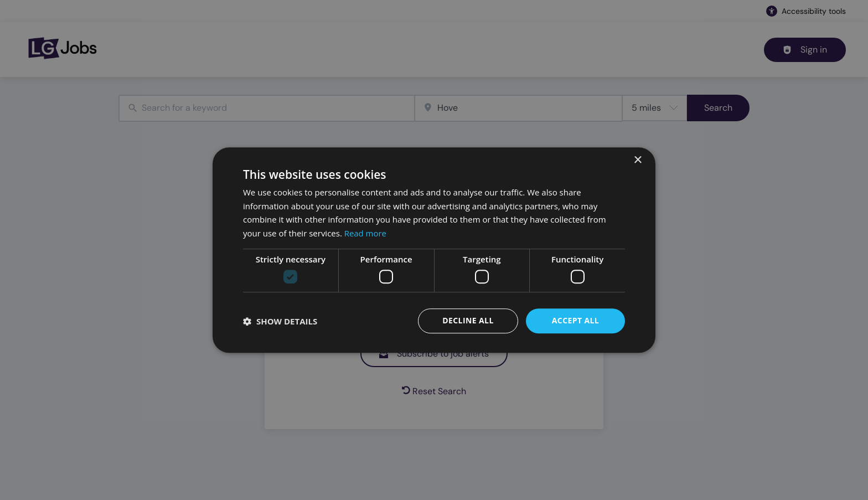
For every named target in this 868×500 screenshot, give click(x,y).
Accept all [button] (575, 321)
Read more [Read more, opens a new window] (366, 233)
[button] (280, 321)
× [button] (637, 160)
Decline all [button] (468, 321)
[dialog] (434, 250)
